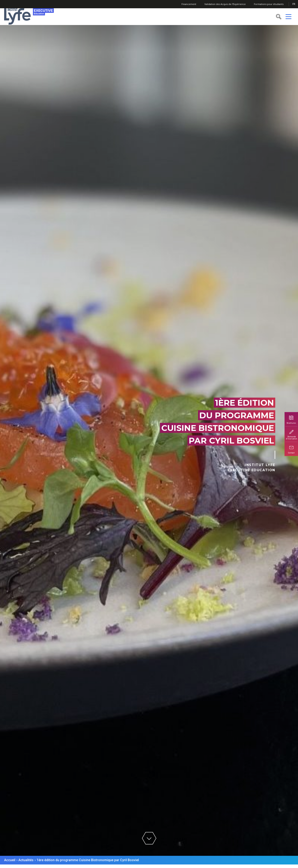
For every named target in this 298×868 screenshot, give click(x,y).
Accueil (10, 860)
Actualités (26, 860)
